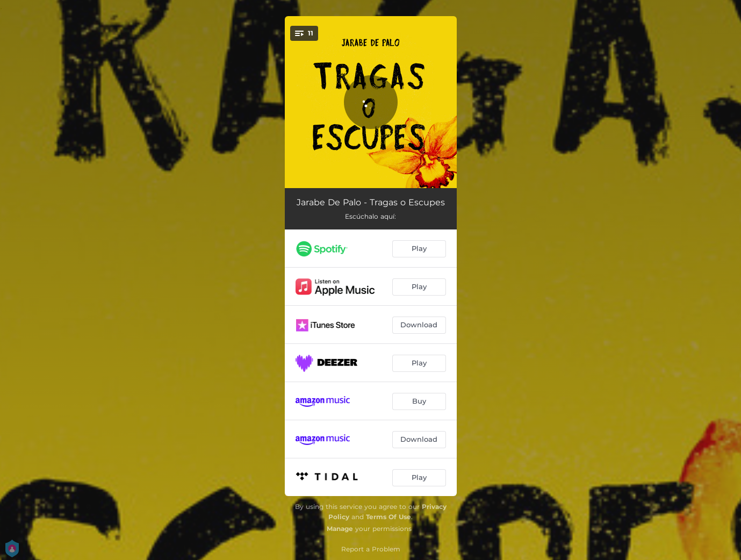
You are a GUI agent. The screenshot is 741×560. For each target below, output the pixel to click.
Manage (340, 529)
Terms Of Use (389, 517)
